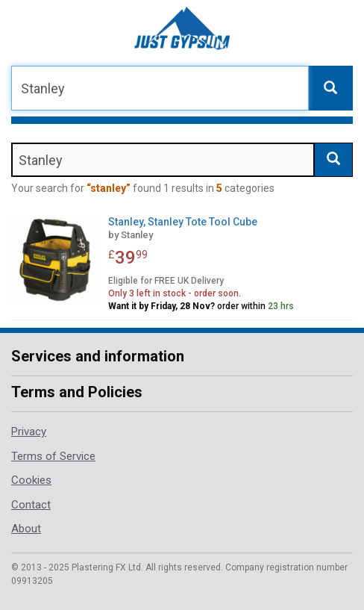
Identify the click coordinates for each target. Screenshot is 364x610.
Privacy (29, 432)
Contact (31, 505)
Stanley (137, 235)
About (26, 529)
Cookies (31, 480)
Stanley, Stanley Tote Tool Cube (183, 222)
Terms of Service (53, 456)
